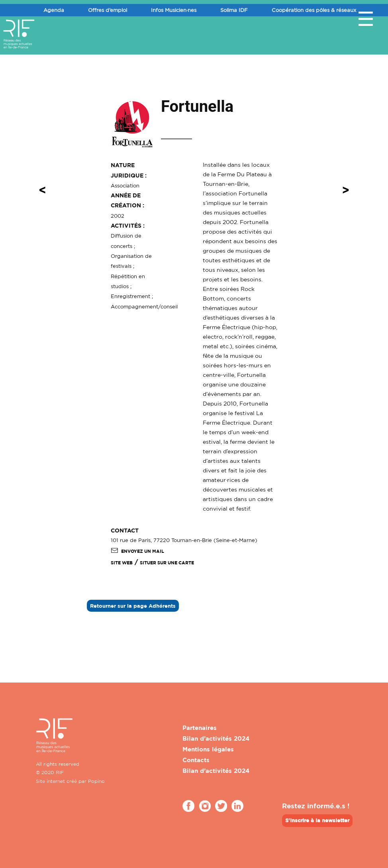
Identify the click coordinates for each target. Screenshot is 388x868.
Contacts (196, 760)
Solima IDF (234, 10)
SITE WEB (122, 563)
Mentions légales (208, 749)
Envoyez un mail (137, 551)
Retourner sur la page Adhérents (133, 606)
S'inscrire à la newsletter (317, 820)
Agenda (54, 10)
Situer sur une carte (167, 563)
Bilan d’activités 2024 (216, 738)
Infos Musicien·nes (174, 10)
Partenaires (200, 728)
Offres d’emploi (108, 10)
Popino (96, 781)
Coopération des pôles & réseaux (314, 10)
